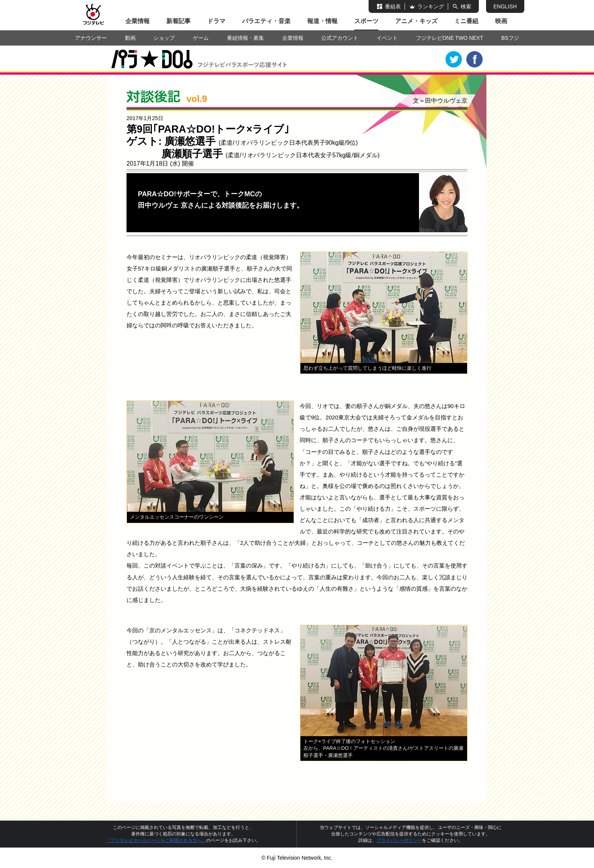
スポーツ (366, 21)
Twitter (454, 59)
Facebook (474, 59)
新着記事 (178, 21)
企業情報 (138, 21)
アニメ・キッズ (416, 21)
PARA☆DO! (158, 60)
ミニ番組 (466, 21)
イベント (387, 38)
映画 (501, 21)
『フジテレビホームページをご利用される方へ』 (156, 840)
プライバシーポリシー (399, 840)
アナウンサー (91, 38)
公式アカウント (340, 38)
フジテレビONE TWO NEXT (450, 38)
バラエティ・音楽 (266, 21)
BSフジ (510, 38)
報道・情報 (322, 21)
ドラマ (216, 21)
